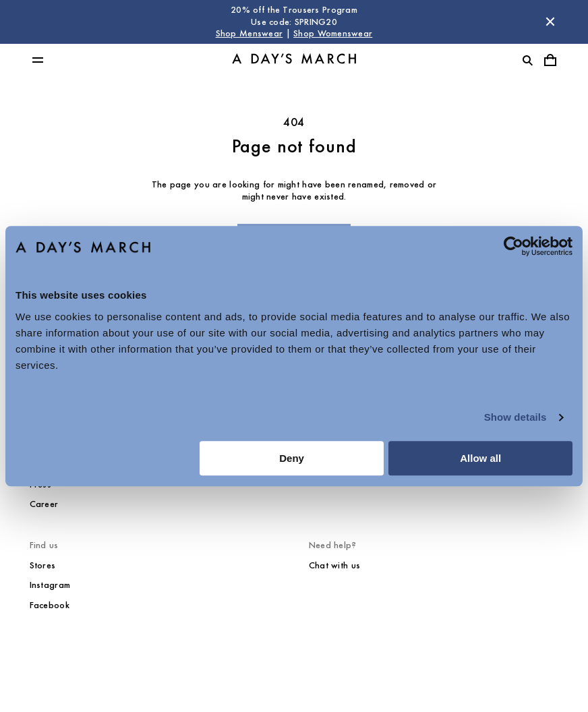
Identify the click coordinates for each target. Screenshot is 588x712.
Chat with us (334, 565)
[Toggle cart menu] (550, 60)
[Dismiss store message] (550, 22)
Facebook (50, 605)
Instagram (50, 585)
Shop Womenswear (333, 33)
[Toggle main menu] (38, 60)
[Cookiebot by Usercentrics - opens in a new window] (513, 246)
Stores (43, 565)
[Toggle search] (527, 60)
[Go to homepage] (294, 60)
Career (44, 504)
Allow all (480, 458)
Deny (292, 458)
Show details (516, 417)
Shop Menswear (249, 33)
